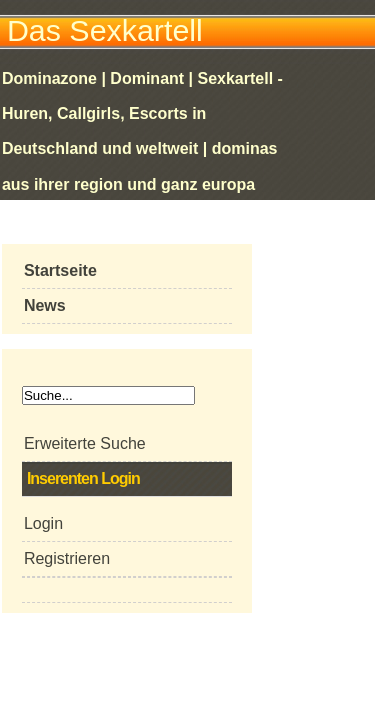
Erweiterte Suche (85, 443)
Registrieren (67, 558)
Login (43, 523)
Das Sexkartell (105, 30)
